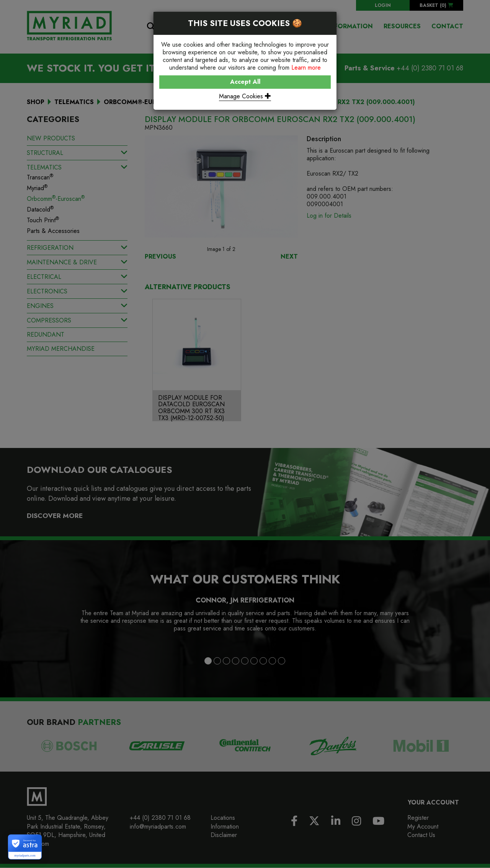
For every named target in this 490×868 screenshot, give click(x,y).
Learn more (306, 68)
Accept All (245, 82)
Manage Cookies (245, 96)
